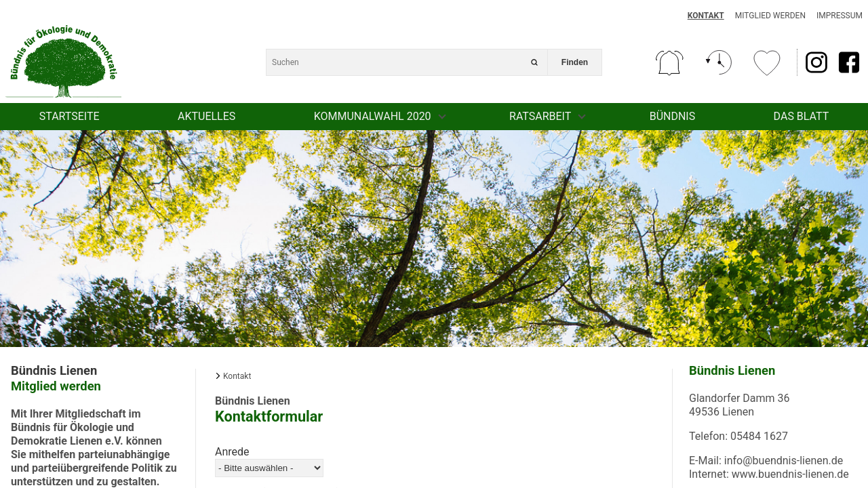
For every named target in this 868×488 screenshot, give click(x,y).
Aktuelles (206, 116)
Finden (575, 62)
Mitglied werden (770, 16)
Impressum (840, 16)
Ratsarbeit (540, 116)
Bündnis (673, 116)
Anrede (232, 452)
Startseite (70, 116)
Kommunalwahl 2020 (373, 116)
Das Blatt (802, 116)
